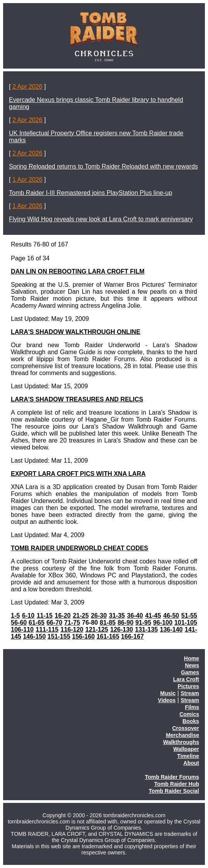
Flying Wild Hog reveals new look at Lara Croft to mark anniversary (101, 219)
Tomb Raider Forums (172, 777)
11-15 (44, 616)
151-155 (59, 636)
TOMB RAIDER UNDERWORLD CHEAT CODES (80, 548)
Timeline (188, 756)
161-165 (108, 636)
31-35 (117, 616)
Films (192, 707)
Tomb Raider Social (174, 791)
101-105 (186, 623)
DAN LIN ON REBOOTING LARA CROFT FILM (78, 271)
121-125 (97, 629)
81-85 (108, 623)
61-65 (37, 623)
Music (168, 693)
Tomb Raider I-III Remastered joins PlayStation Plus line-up (91, 193)
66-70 (55, 623)
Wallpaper (186, 749)
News (192, 665)
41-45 (153, 616)
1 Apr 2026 (27, 180)
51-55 (189, 616)
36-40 (135, 616)
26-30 (99, 616)
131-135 (146, 629)
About (191, 763)
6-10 (28, 616)
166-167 (133, 636)
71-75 (72, 623)
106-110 (22, 629)
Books (191, 721)
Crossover (186, 728)
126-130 (122, 629)
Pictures (188, 686)
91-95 (143, 623)
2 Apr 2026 (27, 87)
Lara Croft (186, 679)
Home (192, 658)
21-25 (81, 616)
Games (190, 672)
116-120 (72, 629)
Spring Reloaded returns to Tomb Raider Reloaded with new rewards (103, 166)
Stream (190, 693)
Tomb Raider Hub (177, 784)
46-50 (171, 616)
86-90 (126, 623)
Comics (189, 714)
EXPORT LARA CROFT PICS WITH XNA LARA (78, 474)
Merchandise (182, 735)
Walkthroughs (181, 742)
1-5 (15, 616)
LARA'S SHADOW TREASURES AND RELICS (77, 399)
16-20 (63, 616)
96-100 (163, 623)
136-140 (171, 629)
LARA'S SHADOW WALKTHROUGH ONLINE (76, 332)
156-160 (84, 636)
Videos (167, 700)
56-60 (19, 623)
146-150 (34, 636)
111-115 (47, 629)
